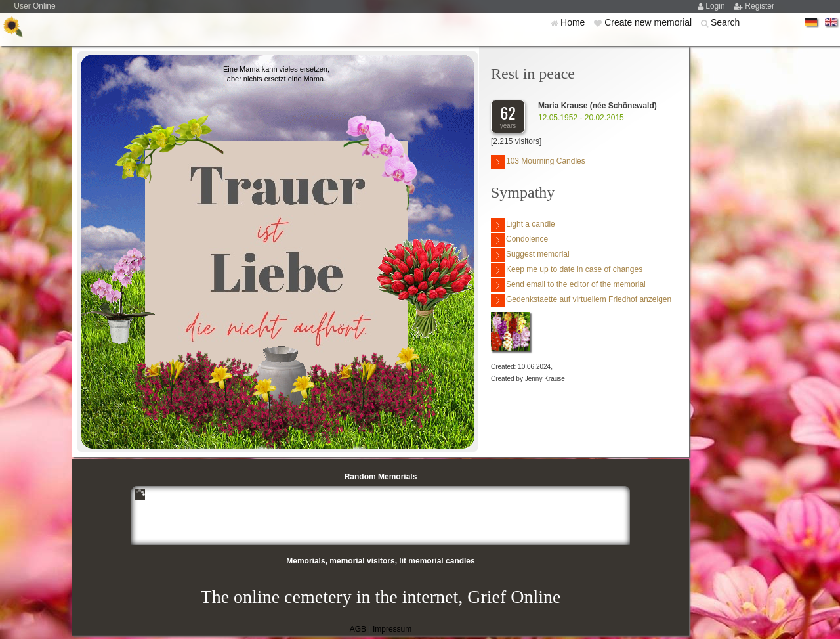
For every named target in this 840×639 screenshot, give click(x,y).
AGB (358, 629)
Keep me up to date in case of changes (567, 270)
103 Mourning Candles (538, 162)
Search (725, 22)
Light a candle (523, 225)
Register (760, 6)
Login (716, 6)
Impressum (392, 629)
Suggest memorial (530, 255)
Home (574, 22)
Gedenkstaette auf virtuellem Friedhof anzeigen (581, 300)
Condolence (519, 240)
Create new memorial (649, 22)
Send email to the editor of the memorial (568, 285)
